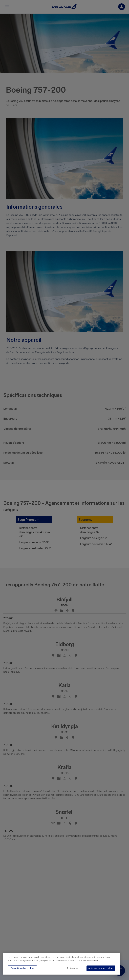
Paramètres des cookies (22, 968)
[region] (61, 964)
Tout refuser (73, 968)
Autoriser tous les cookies (101, 968)
